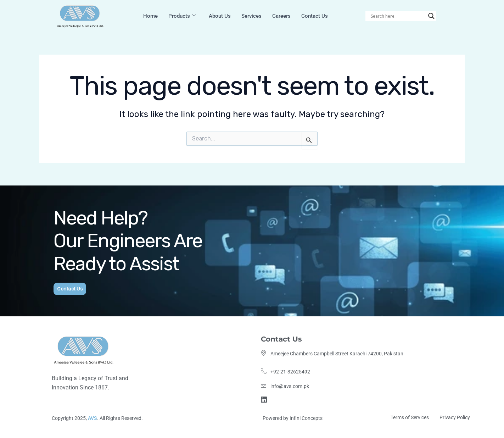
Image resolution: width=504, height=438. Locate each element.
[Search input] (398, 16)
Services (251, 16)
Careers (281, 16)
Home (150, 16)
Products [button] (182, 16)
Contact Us (315, 16)
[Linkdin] (265, 399)
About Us (220, 16)
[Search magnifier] (431, 16)
